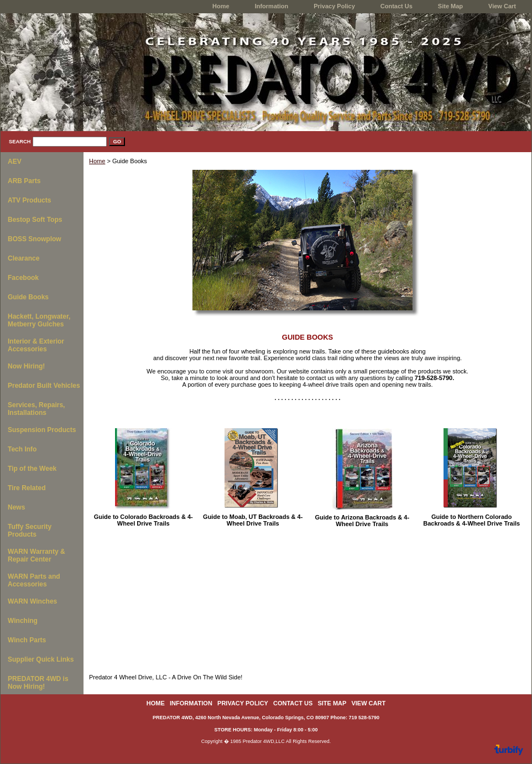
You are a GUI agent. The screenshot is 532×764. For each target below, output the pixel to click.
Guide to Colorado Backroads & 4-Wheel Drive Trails (144, 520)
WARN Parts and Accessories (34, 580)
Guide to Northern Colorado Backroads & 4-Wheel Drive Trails (471, 520)
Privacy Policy (334, 6)
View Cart (502, 6)
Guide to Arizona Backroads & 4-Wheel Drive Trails (362, 521)
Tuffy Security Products (30, 531)
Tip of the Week (32, 469)
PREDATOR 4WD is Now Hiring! (38, 683)
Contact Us (397, 6)
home (221, 6)
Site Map (450, 6)
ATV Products (29, 200)
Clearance (24, 258)
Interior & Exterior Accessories (36, 345)
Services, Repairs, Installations (36, 409)
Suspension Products (42, 430)
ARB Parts (24, 181)
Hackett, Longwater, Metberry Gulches (39, 320)
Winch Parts (27, 640)
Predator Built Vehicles (44, 386)
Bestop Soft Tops (35, 220)
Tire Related (27, 488)
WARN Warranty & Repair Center (36, 555)
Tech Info (22, 449)
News (16, 507)
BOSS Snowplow (35, 239)
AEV (15, 162)
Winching (23, 621)
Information (272, 6)
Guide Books (28, 297)
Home (97, 161)
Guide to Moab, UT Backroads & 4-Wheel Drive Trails (253, 520)
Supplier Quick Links (41, 659)
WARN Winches (32, 601)
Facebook (23, 278)
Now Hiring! (26, 366)
